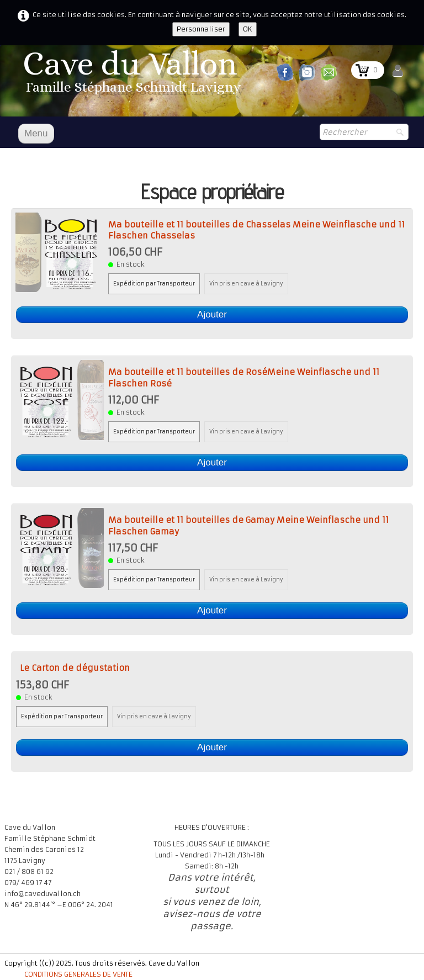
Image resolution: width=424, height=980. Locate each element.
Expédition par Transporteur (154, 284)
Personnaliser (201, 29)
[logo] (134, 75)
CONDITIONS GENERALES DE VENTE (78, 974)
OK (248, 29)
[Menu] (36, 134)
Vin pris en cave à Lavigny (246, 284)
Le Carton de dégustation (75, 668)
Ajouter (212, 314)
